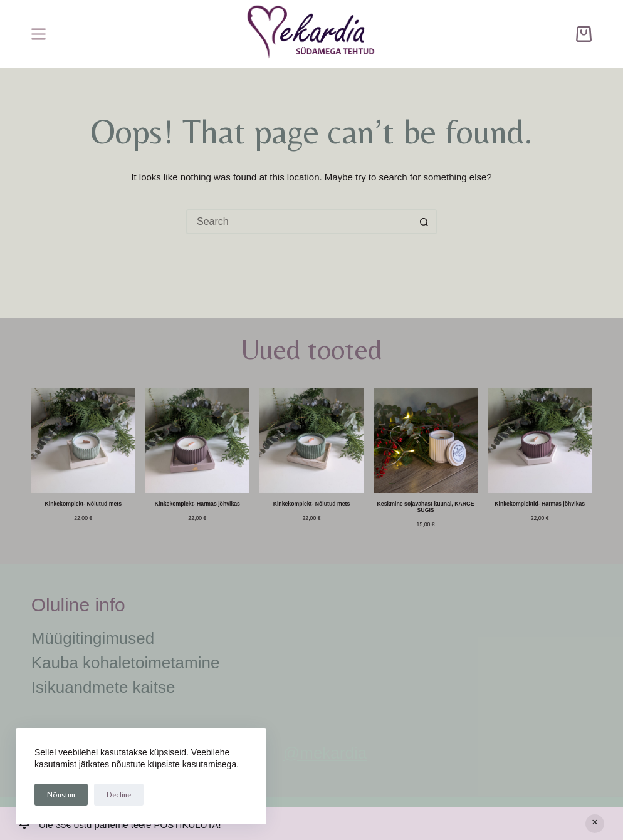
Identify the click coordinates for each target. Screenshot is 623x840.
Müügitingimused (93, 638)
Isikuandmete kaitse (103, 687)
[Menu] (39, 34)
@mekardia (325, 753)
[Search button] (424, 222)
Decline (119, 795)
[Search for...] (299, 222)
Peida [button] (595, 824)
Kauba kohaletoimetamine (126, 663)
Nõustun (61, 795)
